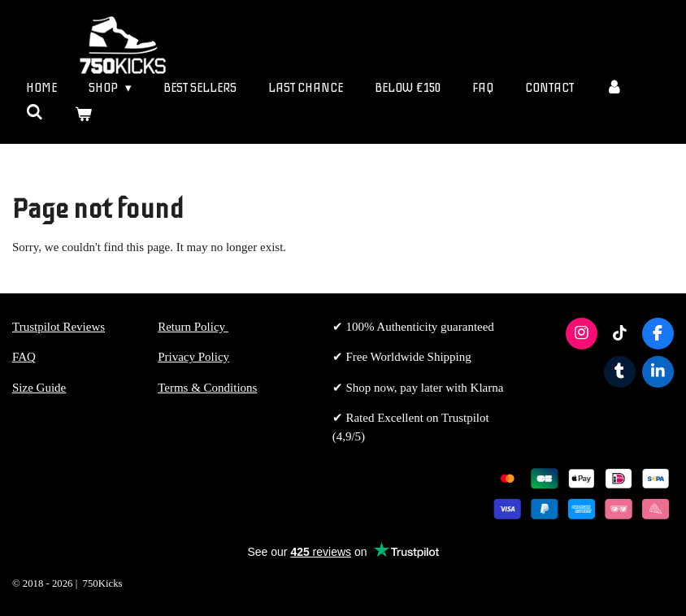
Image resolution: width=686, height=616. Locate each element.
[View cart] (83, 115)
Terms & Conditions (207, 388)
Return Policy (193, 327)
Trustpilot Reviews (59, 327)
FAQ (24, 357)
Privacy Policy (193, 357)
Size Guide (39, 388)
